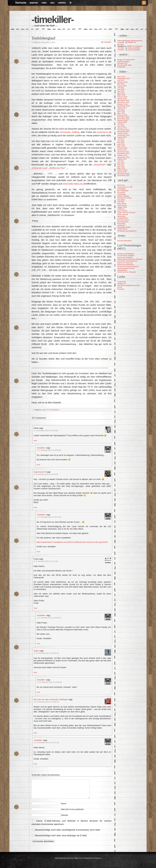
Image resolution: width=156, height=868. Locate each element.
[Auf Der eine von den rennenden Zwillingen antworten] (35, 733)
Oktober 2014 (122, 104)
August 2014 (122, 108)
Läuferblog (121, 216)
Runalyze (121, 289)
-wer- (44, 3)
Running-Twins (123, 222)
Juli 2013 (121, 124)
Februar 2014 (122, 115)
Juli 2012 (121, 139)
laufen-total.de (123, 214)
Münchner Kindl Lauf (125, 263)
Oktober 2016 (122, 82)
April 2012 (121, 144)
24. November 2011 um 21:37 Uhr (47, 743)
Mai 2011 (121, 165)
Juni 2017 (121, 80)
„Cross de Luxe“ (40, 168)
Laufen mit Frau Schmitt (126, 213)
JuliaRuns (121, 209)
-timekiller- (53, 20)
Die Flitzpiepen (123, 191)
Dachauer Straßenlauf (126, 254)
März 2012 (121, 146)
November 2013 (123, 119)
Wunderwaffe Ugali (124, 65)
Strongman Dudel (124, 227)
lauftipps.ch (122, 284)
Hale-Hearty (122, 203)
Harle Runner (122, 205)
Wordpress (97, 858)
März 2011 (121, 168)
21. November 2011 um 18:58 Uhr (47, 702)
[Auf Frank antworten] (35, 608)
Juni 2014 (121, 110)
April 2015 (121, 93)
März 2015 (121, 95)
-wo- (52, 3)
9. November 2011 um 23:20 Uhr (50, 618)
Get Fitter (121, 202)
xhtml (80, 858)
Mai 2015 (121, 91)
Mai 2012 (121, 143)
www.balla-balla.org (73, 184)
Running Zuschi (123, 220)
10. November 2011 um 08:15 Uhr (47, 653)
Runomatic (121, 224)
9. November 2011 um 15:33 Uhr (47, 431)
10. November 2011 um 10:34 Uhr (51, 682)
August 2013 (122, 122)
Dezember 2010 (123, 174)
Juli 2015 (121, 88)
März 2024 (121, 77)
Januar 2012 (122, 150)
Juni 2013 (121, 126)
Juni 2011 (121, 163)
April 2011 (121, 166)
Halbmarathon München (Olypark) (130, 259)
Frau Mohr (121, 200)
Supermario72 (40, 472)
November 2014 (123, 102)
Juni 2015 (121, 89)
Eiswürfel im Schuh (124, 198)
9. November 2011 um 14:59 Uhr (47, 474)
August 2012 (122, 137)
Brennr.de (121, 185)
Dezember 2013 (123, 117)
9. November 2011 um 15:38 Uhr (50, 450)
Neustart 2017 (123, 63)
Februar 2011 (122, 170)
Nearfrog (70, 858)
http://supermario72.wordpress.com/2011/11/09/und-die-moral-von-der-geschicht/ (72, 542)
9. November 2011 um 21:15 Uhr (47, 561)
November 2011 (123, 154)
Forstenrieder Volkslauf (126, 255)
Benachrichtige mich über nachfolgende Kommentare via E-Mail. (68, 830)
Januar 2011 (122, 172)
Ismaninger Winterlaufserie (127, 261)
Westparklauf (122, 270)
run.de (120, 287)
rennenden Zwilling (70, 132)
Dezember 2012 (123, 130)
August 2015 (122, 86)
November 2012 (123, 132)
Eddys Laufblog (123, 196)
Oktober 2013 (122, 121)
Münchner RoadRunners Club (128, 285)
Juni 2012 (121, 141)
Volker (36, 651)
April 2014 (121, 111)
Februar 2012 (122, 148)
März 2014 (121, 113)
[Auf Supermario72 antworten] (35, 507)
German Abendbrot (124, 241)
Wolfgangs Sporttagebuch (127, 231)
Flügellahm (121, 67)
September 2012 (123, 135)
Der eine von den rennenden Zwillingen (51, 699)
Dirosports (121, 192)
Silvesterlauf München (126, 265)
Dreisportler (122, 194)
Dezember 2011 (123, 152)
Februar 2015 (122, 97)
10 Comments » (54, 410)
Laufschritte (122, 282)
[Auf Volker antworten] (35, 672)
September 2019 (123, 78)
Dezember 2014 (123, 100)
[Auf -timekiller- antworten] (38, 465)
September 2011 (123, 157)
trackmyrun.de (104, 132)
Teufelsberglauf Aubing (126, 268)
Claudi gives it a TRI (125, 187)
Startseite (21, 3)
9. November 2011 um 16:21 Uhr (50, 517)
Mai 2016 (121, 84)
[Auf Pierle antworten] (35, 440)
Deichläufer (122, 189)
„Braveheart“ (100, 165)
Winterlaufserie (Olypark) (127, 272)
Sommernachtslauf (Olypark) (128, 266)
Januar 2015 (122, 99)
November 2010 (123, 175)
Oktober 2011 (122, 155)
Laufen (44, 410)
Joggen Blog (122, 207)
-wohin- (62, 3)
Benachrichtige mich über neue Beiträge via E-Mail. (61, 835)
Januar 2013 (122, 128)
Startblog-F (121, 225)
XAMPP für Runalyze (134, 46)
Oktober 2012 (122, 133)
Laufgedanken (123, 218)
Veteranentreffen (134, 48)
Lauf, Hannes (122, 211)
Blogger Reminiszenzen (133, 41)
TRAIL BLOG (122, 229)
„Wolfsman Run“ (57, 168)
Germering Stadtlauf (125, 257)
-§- (71, 3)
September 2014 (123, 106)
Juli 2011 (121, 161)
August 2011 (122, 159)
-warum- (34, 3)
